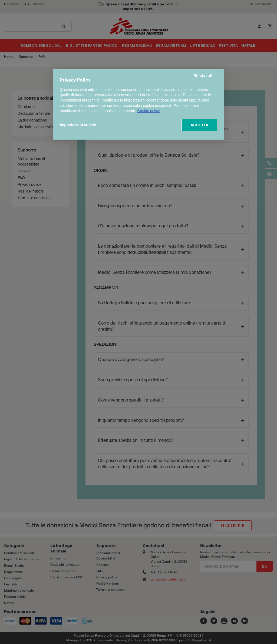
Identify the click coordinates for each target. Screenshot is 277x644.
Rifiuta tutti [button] (203, 76)
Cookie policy (148, 111)
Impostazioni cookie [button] (78, 125)
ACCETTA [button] (199, 125)
